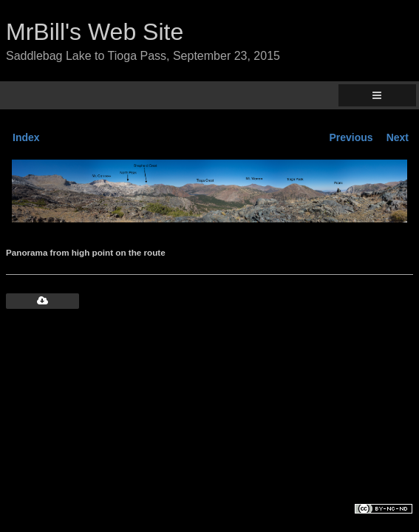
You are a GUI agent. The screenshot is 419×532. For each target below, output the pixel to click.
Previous (351, 137)
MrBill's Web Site (95, 32)
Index (26, 137)
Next (398, 137)
